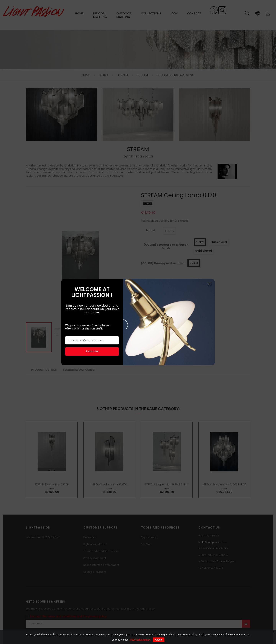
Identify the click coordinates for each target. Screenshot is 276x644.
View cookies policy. (140, 640)
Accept (159, 640)
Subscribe (92, 343)
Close (209, 276)
